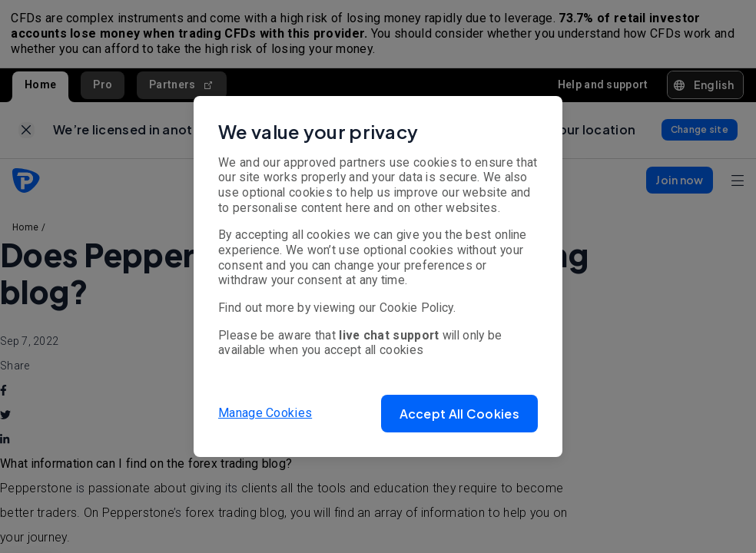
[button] (459, 414)
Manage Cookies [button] (265, 413)
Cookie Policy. (418, 308)
